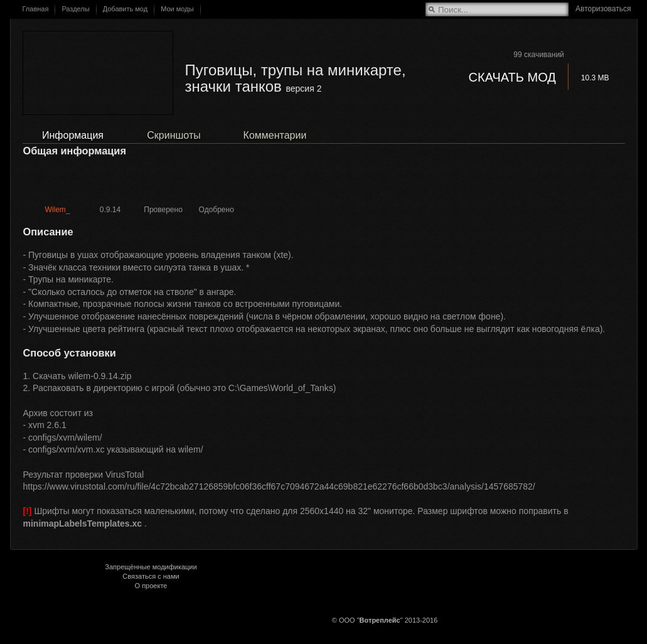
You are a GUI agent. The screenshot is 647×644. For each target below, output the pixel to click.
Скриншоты (174, 135)
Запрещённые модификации (151, 567)
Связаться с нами (151, 576)
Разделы (75, 9)
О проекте (151, 586)
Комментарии (275, 135)
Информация (73, 135)
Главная (36, 9)
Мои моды (177, 9)
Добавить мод (126, 9)
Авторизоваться (603, 9)
